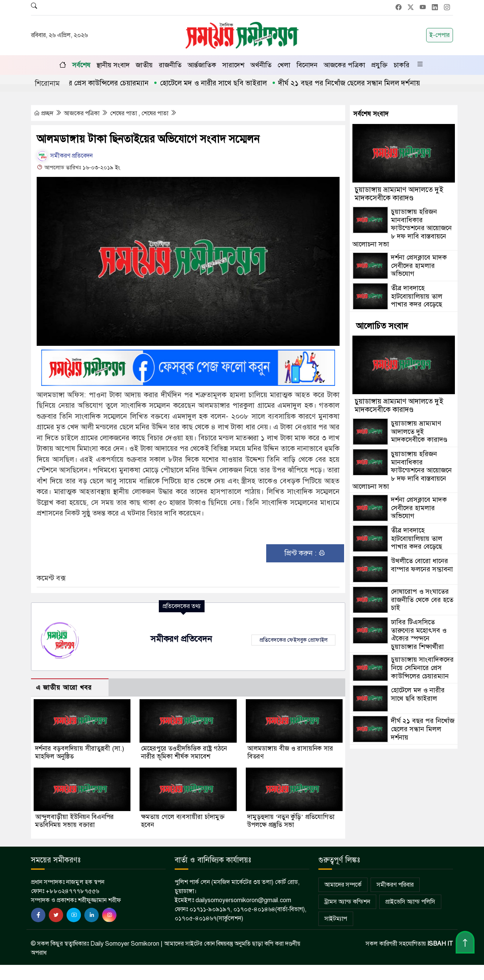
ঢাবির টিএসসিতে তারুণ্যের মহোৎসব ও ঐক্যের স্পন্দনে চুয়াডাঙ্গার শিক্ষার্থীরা (419, 634)
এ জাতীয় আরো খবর (64, 688)
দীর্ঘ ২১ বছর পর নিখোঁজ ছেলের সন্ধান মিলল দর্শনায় (355, 83)
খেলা (284, 65)
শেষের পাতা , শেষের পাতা (140, 113)
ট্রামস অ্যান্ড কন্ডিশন (347, 902)
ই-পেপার (440, 35)
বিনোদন (307, 65)
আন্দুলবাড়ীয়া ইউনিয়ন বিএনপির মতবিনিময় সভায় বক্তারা (74, 821)
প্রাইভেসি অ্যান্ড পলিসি (410, 902)
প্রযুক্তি (379, 65)
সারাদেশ (233, 65)
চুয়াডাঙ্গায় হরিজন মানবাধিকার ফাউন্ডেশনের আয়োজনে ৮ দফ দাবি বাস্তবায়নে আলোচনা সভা (402, 228)
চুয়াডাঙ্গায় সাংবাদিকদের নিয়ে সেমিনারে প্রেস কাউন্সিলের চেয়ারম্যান (422, 668)
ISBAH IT (440, 944)
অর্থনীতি (261, 65)
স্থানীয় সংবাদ (113, 65)
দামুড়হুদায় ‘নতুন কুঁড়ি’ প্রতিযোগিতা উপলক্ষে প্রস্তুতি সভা (291, 821)
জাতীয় (144, 65)
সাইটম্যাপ (336, 919)
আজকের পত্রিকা (344, 65)
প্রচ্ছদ (44, 113)
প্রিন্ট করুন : (305, 553)
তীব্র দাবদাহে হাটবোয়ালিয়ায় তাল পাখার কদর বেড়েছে (417, 296)
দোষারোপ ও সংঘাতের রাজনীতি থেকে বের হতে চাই (422, 600)
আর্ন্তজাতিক (202, 65)
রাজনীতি (170, 65)
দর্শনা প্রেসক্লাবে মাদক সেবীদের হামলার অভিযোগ (419, 266)
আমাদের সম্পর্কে (343, 885)
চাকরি (402, 65)
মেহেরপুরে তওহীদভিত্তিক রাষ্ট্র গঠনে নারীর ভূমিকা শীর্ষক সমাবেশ (184, 752)
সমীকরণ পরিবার (395, 885)
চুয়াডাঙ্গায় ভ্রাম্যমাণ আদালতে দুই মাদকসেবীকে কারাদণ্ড (399, 194)
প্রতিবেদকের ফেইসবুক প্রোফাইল (293, 640)
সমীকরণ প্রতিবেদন (65, 156)
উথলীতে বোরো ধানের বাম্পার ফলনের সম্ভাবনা (422, 565)
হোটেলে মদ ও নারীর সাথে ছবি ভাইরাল (220, 83)
